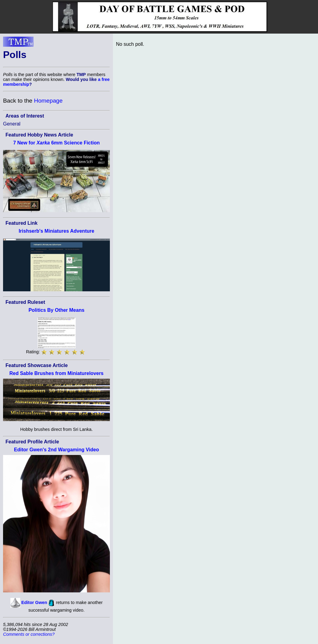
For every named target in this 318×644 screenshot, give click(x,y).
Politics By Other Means (56, 310)
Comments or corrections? (29, 634)
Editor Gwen (34, 602)
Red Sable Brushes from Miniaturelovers (57, 373)
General (12, 124)
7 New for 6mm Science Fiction (56, 143)
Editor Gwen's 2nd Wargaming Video (57, 450)
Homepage (48, 101)
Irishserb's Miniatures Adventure (56, 231)
